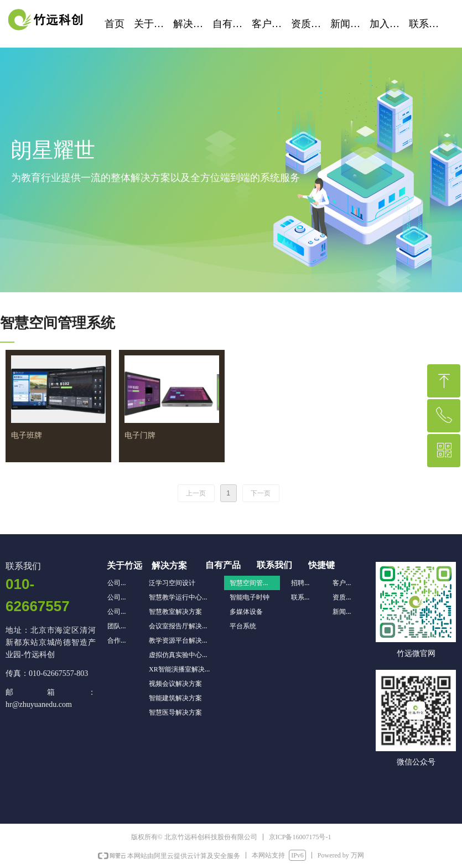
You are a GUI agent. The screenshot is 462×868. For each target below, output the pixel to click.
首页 (115, 24)
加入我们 (389, 24)
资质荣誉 (311, 24)
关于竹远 (154, 24)
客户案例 (271, 24)
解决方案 (193, 24)
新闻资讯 (350, 24)
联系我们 (429, 24)
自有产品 (232, 24)
